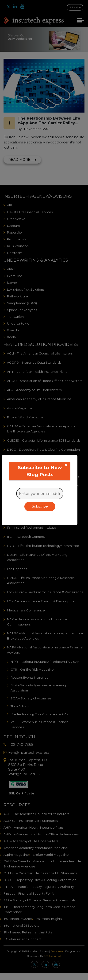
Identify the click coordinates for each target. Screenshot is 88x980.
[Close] (66, 465)
